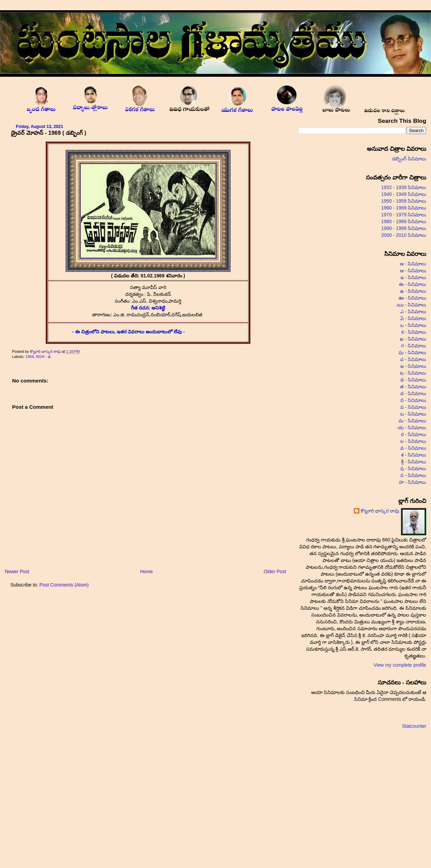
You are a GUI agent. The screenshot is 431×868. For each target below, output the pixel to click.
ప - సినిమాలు (413, 407)
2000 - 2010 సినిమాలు (404, 235)
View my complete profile (400, 665)
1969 (30, 357)
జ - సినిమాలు (413, 366)
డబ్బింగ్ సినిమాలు (409, 159)
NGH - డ (43, 357)
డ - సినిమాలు (413, 380)
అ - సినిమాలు (413, 264)
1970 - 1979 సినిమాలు (404, 215)
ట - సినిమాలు (413, 373)
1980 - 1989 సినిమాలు (404, 221)
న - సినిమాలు (413, 400)
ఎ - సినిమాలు (413, 312)
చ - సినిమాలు (413, 359)
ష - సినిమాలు (413, 468)
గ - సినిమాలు (414, 346)
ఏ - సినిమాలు (413, 318)
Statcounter (414, 726)
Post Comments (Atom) (64, 585)
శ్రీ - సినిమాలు (414, 462)
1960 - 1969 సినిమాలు (404, 208)
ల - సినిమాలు (413, 441)
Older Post (275, 572)
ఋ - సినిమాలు (412, 305)
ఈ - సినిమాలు (413, 284)
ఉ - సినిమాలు (413, 291)
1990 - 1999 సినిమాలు (404, 228)
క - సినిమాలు (414, 332)
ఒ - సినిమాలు (413, 325)
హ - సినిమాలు (413, 482)
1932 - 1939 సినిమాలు (404, 187)
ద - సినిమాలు (413, 393)
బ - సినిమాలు (413, 414)
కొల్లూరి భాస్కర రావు (46, 351)
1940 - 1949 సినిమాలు (404, 194)
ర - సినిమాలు (414, 434)
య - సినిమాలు (412, 428)
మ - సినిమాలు (412, 421)
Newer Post (17, 572)
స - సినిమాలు (413, 475)
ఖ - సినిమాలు (413, 339)
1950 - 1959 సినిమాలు (404, 201)
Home (147, 572)
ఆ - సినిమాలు (413, 271)
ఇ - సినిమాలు (413, 277)
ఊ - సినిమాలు (412, 298)
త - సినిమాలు (413, 387)
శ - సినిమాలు (414, 455)
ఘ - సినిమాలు (412, 352)
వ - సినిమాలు (413, 448)
